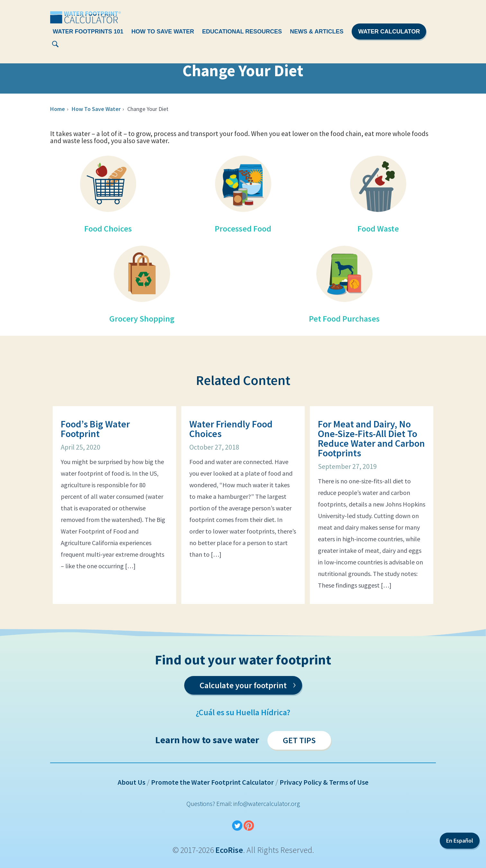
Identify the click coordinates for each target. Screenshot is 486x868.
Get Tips (299, 740)
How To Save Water (163, 32)
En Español (460, 841)
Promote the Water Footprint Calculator (212, 782)
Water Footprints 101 (88, 32)
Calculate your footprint (248, 684)
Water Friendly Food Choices (231, 429)
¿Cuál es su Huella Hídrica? (243, 712)
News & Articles (317, 32)
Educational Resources (242, 32)
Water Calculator (389, 32)
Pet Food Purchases (344, 319)
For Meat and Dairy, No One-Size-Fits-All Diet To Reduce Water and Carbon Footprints (371, 438)
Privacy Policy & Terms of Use (324, 782)
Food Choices (108, 228)
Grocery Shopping (142, 319)
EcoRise (229, 850)
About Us (131, 782)
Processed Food (243, 228)
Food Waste (378, 228)
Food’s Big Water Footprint (95, 429)
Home (58, 109)
